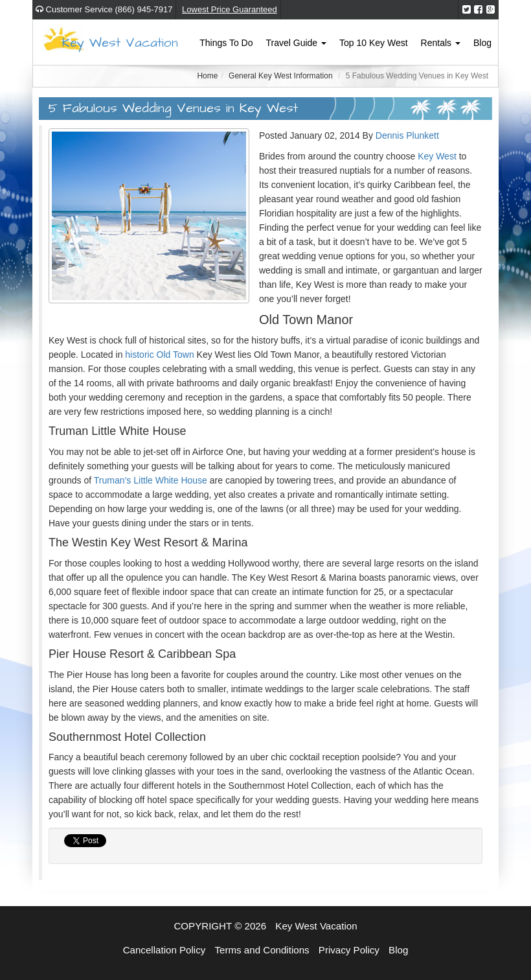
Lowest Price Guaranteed (230, 9)
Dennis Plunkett (407, 135)
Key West (437, 156)
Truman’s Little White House (151, 480)
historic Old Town (159, 355)
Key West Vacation (120, 43)
